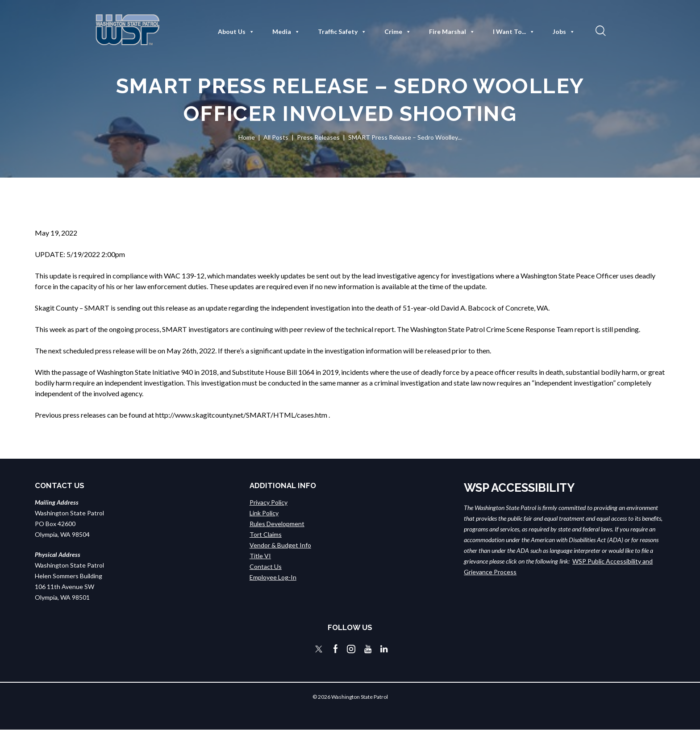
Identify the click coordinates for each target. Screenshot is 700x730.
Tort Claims (266, 534)
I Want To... (514, 32)
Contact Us (266, 566)
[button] (600, 30)
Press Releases (318, 137)
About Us (236, 32)
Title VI (260, 556)
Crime (398, 32)
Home (247, 137)
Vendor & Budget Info (280, 545)
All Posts (276, 137)
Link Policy (264, 513)
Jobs (564, 32)
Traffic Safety (342, 32)
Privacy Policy (269, 502)
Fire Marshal (452, 32)
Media (286, 32)
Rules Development (277, 524)
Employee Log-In (273, 577)
